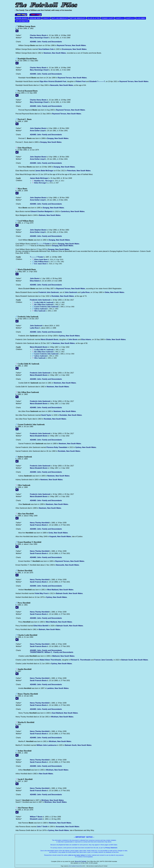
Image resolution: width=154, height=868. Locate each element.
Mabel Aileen (50, 660)
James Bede (44, 171)
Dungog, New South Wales (58, 138)
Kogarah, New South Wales (60, 537)
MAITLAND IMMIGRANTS (60, 18)
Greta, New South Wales (58, 533)
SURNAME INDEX (35, 18)
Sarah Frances (38, 525)
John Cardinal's (72, 866)
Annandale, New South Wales (67, 827)
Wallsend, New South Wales (63, 656)
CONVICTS (46, 18)
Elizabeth (97, 81)
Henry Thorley (39, 523)
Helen (40, 183)
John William (41, 262)
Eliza (35, 281)
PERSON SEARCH (22, 18)
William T (36, 817)
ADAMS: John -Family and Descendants (46, 42)
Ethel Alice (41, 626)
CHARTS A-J (120, 18)
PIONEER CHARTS (108, 18)
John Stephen (38, 128)
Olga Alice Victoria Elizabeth (53, 81)
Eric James (40, 264)
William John (47, 745)
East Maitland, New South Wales (65, 713)
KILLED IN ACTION (94, 18)
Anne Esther (37, 131)
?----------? (43, 244)
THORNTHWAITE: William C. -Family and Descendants (52, 652)
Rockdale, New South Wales (63, 296)
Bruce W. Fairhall (81, 861)
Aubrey (41, 309)
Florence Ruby (57, 447)
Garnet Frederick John (46, 307)
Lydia (85, 292)
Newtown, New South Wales (55, 53)
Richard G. (81, 660)
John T (42, 827)
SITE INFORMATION (22, 21)
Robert (81, 81)
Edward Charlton (42, 211)
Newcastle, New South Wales (62, 85)
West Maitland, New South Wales (60, 590)
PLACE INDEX (141, 18)
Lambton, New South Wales (58, 688)
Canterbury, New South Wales (73, 211)
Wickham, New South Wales (62, 717)
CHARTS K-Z (130, 18)
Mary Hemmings (39, 38)
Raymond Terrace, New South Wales (71, 45)
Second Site (79, 866)
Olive (40, 311)
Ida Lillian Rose (44, 305)
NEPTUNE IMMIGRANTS (78, 18)
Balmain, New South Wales (50, 215)
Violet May (41, 593)
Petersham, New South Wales (79, 171)
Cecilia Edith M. (44, 302)
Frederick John (49, 292)
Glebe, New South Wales (114, 292)
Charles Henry (38, 35)
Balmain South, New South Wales (69, 593)
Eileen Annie (41, 259)
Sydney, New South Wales (69, 336)
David (46, 415)
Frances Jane (103, 660)
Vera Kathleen (46, 49)
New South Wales (46, 774)
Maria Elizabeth (50, 339)
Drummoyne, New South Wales (74, 49)
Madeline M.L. (43, 181)
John (35, 278)
